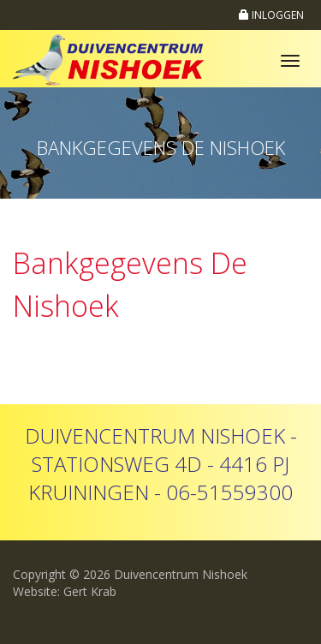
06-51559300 (229, 492)
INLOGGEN (271, 15)
